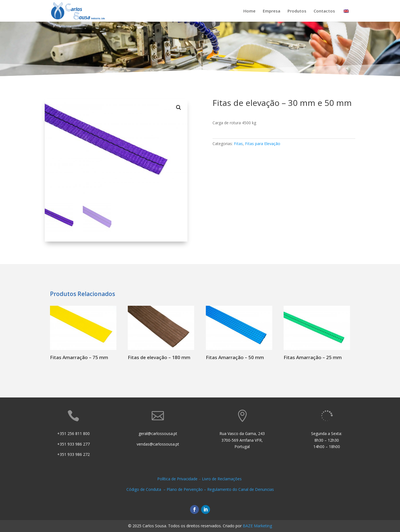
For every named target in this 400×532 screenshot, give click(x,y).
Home (249, 11)
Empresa (272, 11)
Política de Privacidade (177, 479)
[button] (179, 108)
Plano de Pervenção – (187, 489)
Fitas (238, 144)
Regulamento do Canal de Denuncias (241, 489)
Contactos (324, 11)
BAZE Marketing (257, 526)
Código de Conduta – (147, 489)
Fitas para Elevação (263, 144)
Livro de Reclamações (222, 479)
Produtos (297, 11)
